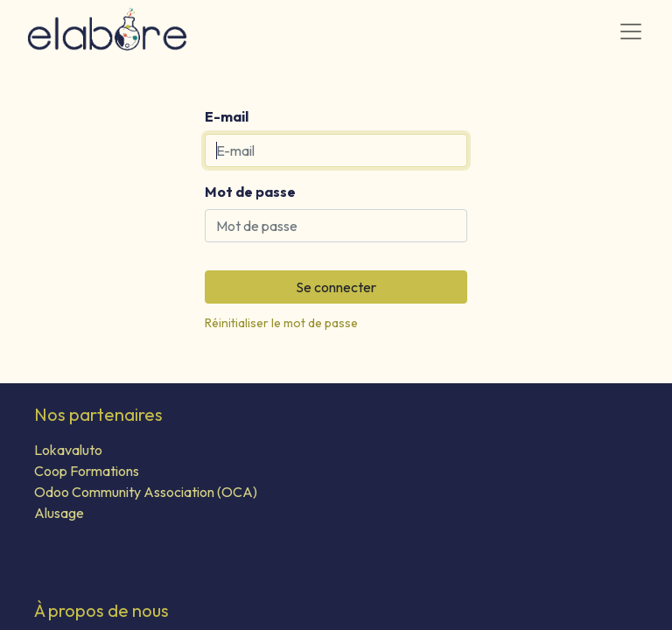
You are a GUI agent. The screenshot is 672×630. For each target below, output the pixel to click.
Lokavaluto (68, 450)
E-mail (227, 116)
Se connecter (336, 287)
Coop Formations (87, 471)
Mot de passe (250, 192)
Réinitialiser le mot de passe (281, 323)
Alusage (59, 513)
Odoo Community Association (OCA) (146, 492)
